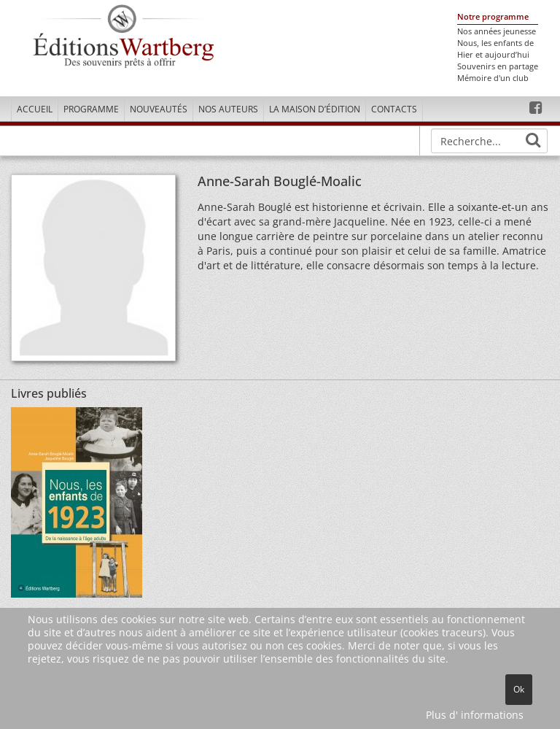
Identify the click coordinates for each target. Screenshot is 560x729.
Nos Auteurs (228, 109)
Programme (91, 109)
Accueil (35, 109)
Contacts (394, 109)
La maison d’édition (315, 109)
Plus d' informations (475, 715)
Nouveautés (159, 109)
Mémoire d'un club (493, 78)
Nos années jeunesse (497, 31)
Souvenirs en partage (498, 66)
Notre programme (493, 17)
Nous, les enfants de (495, 43)
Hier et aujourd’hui (493, 55)
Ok (519, 689)
